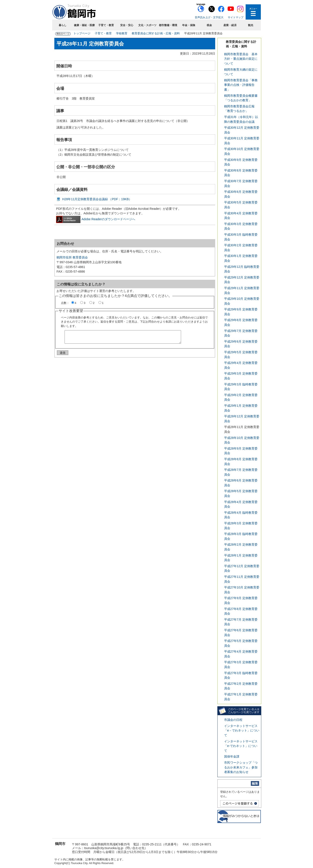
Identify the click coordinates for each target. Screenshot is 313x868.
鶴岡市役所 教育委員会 (72, 257)
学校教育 (122, 33)
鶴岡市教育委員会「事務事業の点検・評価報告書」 (241, 85)
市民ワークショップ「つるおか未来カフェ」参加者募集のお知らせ (241, 767)
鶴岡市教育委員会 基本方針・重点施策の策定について (241, 59)
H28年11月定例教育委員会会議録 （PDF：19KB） (97, 199)
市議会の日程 (233, 720)
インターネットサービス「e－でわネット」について (242, 731)
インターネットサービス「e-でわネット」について (241, 746)
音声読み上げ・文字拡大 (209, 17)
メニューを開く (253, 12)
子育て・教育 (106, 25)
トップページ (82, 33)
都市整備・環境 (168, 25)
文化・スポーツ (147, 25)
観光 (251, 25)
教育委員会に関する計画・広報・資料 (156, 33)
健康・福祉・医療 (84, 25)
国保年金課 (232, 756)
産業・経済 (230, 25)
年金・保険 (189, 25)
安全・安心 (127, 25)
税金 (209, 25)
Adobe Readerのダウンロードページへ (96, 219)
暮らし (63, 25)
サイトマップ (236, 17)
